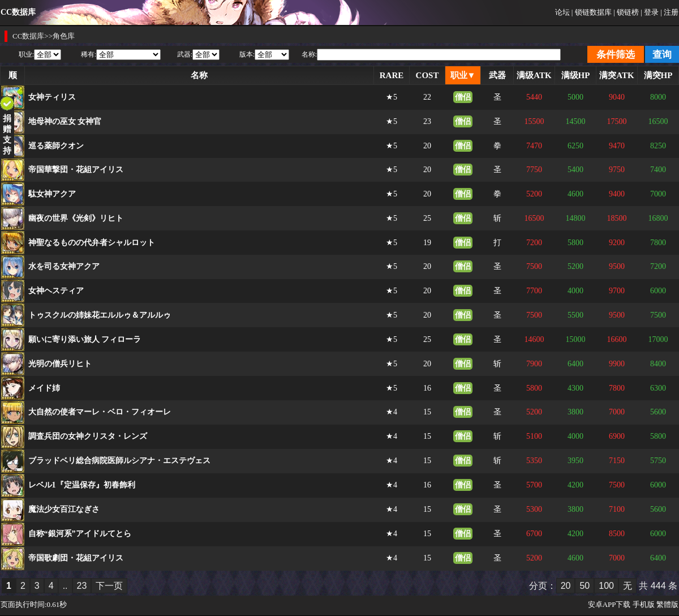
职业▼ (463, 75)
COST (427, 75)
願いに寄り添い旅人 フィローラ (85, 339)
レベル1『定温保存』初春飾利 (82, 485)
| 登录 (650, 12)
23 (82, 586)
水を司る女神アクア (64, 266)
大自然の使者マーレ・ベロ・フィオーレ (100, 412)
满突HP (658, 75)
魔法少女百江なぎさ (64, 509)
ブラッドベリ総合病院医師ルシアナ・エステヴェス (119, 461)
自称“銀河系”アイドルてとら (80, 534)
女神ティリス (52, 97)
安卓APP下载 (609, 604)
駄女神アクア (52, 194)
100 (606, 586)
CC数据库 (28, 36)
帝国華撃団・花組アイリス (76, 170)
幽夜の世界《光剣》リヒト (76, 218)
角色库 (64, 36)
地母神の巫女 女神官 (65, 121)
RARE (392, 75)
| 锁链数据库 (592, 12)
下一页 (109, 586)
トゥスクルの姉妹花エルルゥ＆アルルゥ (100, 315)
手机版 (644, 604)
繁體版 (667, 604)
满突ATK (616, 75)
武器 (497, 75)
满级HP (576, 75)
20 (566, 586)
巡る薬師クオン (56, 146)
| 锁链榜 (626, 12)
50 (585, 586)
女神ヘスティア (56, 291)
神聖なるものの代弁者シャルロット (92, 243)
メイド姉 (44, 388)
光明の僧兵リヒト (60, 364)
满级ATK (534, 75)
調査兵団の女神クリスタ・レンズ (88, 436)
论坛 (562, 12)
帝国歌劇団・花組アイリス (76, 558)
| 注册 (669, 12)
